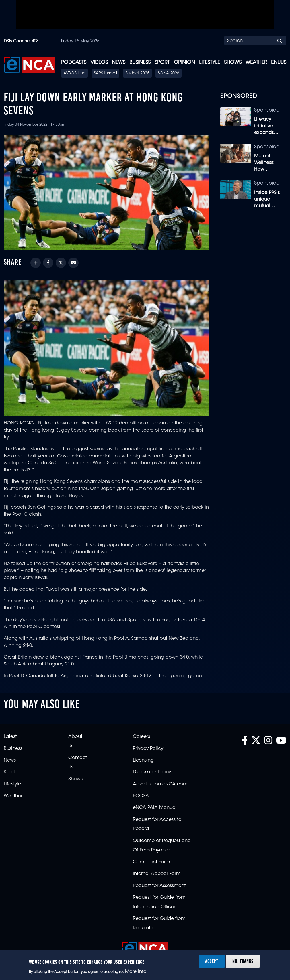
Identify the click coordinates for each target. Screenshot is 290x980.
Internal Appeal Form (157, 874)
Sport (162, 63)
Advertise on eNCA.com (160, 784)
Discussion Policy (152, 772)
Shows (233, 63)
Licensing (143, 760)
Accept (212, 961)
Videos (99, 63)
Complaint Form (151, 862)
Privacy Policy (148, 749)
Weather (256, 63)
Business (140, 63)
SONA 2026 (169, 74)
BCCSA (141, 796)
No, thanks (243, 961)
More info (136, 972)
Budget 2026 (137, 74)
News (119, 63)
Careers (141, 737)
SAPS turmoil (105, 74)
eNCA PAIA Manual (155, 808)
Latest (10, 737)
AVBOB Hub (74, 74)
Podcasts (74, 63)
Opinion (184, 63)
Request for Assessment (159, 886)
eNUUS (279, 63)
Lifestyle (210, 63)
